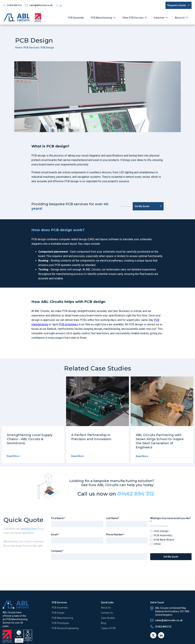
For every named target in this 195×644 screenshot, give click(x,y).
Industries (159, 18)
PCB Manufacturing (101, 18)
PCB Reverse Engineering (65, 628)
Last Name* (113, 518)
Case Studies (108, 618)
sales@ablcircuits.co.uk (169, 620)
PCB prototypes (68, 324)
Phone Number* (115, 535)
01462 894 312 (14, 5)
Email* (55, 535)
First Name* (58, 518)
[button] (104, 18)
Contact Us (107, 613)
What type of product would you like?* (171, 520)
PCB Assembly (76, 18)
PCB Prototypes (60, 623)
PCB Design (58, 613)
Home (19, 48)
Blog (103, 623)
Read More (13, 456)
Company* (57, 551)
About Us (180, 18)
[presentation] (77, 570)
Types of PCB (108, 628)
